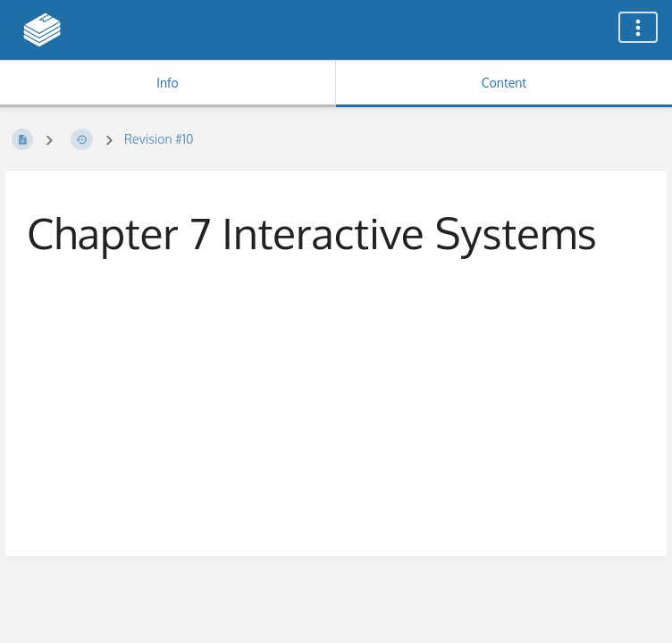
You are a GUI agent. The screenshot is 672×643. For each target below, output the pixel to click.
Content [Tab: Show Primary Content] (504, 83)
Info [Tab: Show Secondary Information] (168, 83)
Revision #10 (159, 139)
